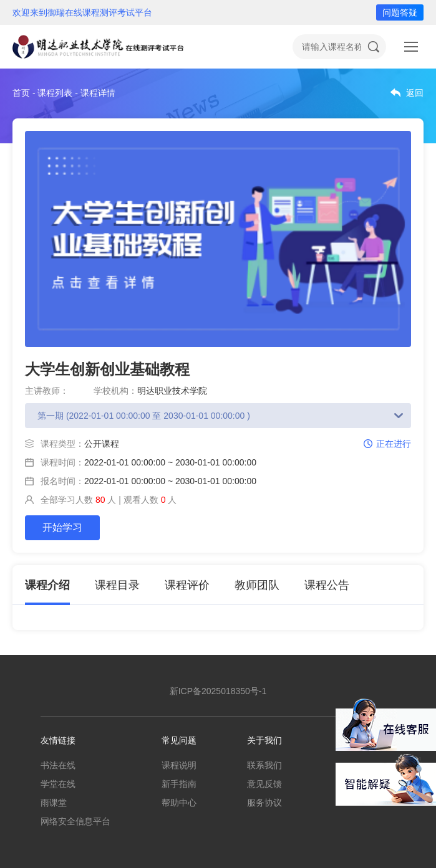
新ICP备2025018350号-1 (218, 691)
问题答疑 (400, 12)
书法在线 (58, 765)
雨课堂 (54, 803)
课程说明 (179, 765)
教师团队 (257, 585)
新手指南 (179, 784)
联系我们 (264, 765)
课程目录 (117, 585)
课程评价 (187, 585)
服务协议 (264, 803)
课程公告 (327, 585)
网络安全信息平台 (75, 821)
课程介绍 (47, 585)
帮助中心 (179, 803)
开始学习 (62, 527)
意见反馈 (264, 784)
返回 (415, 93)
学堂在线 (58, 784)
